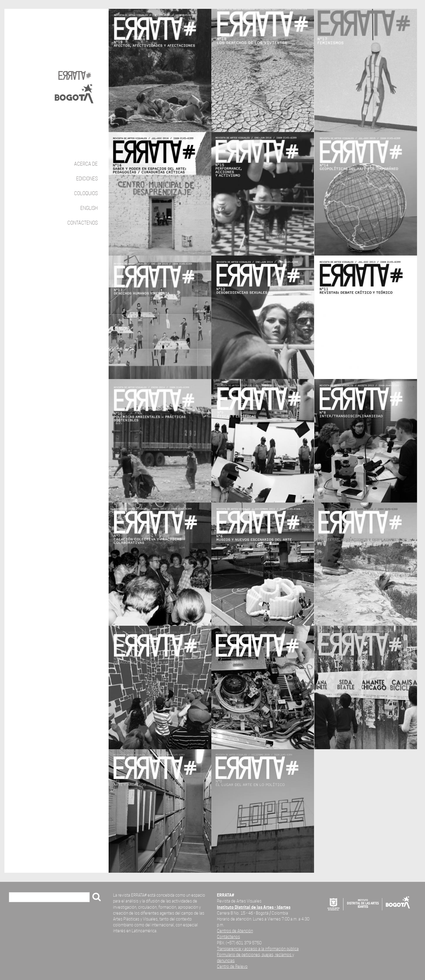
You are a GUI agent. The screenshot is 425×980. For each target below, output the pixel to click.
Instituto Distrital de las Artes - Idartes (254, 907)
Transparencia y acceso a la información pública (258, 949)
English (89, 208)
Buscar (18, 898)
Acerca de (86, 164)
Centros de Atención (235, 931)
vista (160, 71)
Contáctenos (82, 223)
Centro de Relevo (232, 966)
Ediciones (87, 179)
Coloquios (86, 193)
